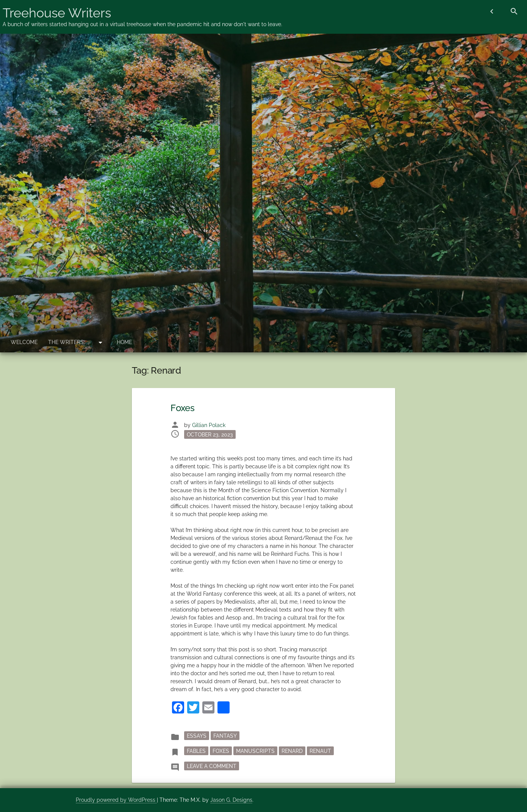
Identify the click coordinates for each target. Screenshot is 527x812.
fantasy (225, 735)
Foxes (183, 408)
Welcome (24, 342)
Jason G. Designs (231, 800)
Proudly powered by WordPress (116, 800)
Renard (292, 751)
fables (196, 751)
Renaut (320, 751)
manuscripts (255, 751)
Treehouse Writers (57, 13)
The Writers (66, 342)
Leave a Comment (213, 765)
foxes (221, 751)
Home (124, 342)
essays (197, 735)
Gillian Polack (209, 425)
